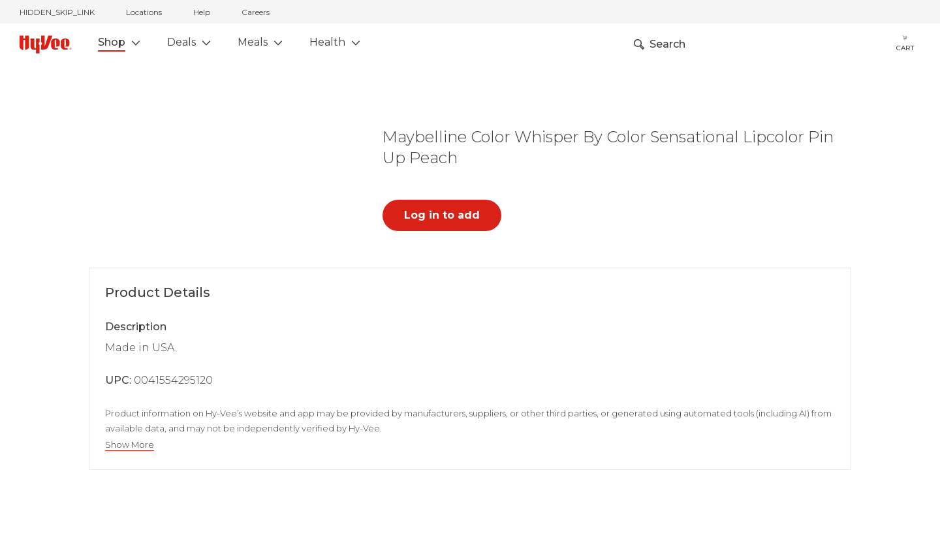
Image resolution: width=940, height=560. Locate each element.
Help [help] (202, 12)
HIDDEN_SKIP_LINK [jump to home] (57, 12)
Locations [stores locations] (144, 12)
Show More (130, 445)
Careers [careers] (256, 12)
